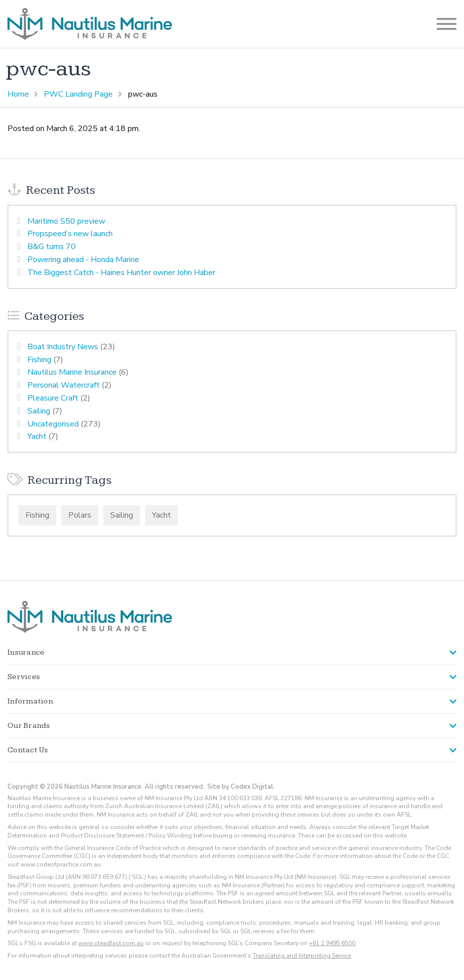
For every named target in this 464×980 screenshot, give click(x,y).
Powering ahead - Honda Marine (83, 260)
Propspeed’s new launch (70, 234)
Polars (80, 515)
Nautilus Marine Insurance (72, 372)
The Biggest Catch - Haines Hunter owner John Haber (121, 273)
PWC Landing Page (78, 94)
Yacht (37, 436)
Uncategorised (53, 424)
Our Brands (29, 726)
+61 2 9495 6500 (332, 943)
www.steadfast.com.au (111, 943)
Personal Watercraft (64, 385)
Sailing (39, 411)
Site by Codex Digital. (241, 787)
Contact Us (28, 750)
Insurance (26, 652)
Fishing (39, 360)
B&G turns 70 (52, 247)
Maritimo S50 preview (66, 221)
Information (30, 701)
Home (18, 94)
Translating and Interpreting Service (302, 956)
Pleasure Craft (53, 398)
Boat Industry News (63, 347)
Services (24, 677)
